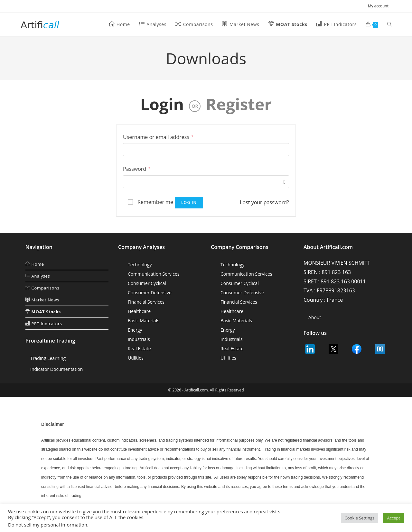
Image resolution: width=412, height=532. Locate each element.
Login (162, 104)
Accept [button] (393, 518)
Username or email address (158, 137)
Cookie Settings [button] (360, 518)
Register (239, 104)
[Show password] (283, 182)
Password (137, 168)
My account (380, 6)
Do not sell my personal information (48, 525)
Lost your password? (264, 202)
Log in (189, 202)
